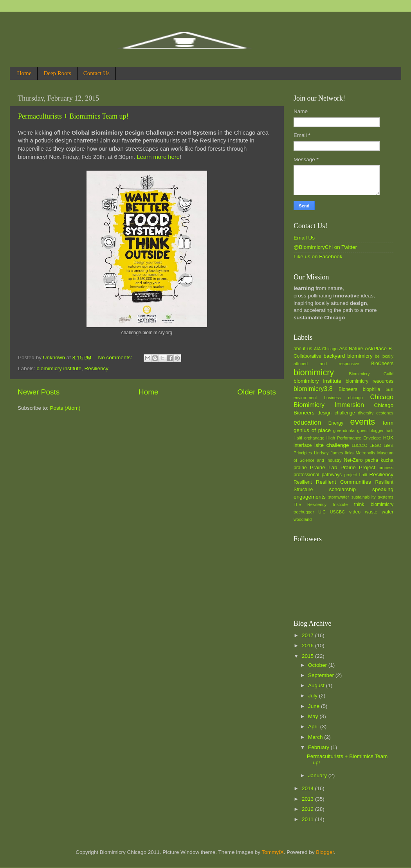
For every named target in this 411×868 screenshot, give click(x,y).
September (322, 675)
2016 (308, 646)
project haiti (355, 475)
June (315, 706)
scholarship (342, 489)
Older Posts (257, 392)
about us (303, 349)
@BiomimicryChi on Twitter (325, 247)
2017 (308, 635)
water (388, 512)
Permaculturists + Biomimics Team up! (73, 116)
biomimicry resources (370, 381)
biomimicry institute (59, 368)
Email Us (304, 238)
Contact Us (96, 73)
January (318, 775)
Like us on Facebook (318, 257)
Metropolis (366, 453)
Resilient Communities (343, 482)
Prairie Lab (324, 467)
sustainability (364, 497)
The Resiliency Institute (321, 504)
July (314, 696)
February (319, 747)
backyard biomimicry (348, 356)
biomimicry (314, 372)
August (317, 685)
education (307, 422)
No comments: (116, 357)
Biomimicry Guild (371, 374)
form (388, 423)
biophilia (372, 389)
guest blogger (370, 430)
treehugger (304, 512)
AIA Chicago (326, 349)
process (386, 468)
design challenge (336, 413)
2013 (308, 799)
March (316, 737)
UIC (322, 512)
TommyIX (272, 852)
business (333, 398)
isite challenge (332, 445)
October (318, 665)
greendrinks (344, 430)
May (314, 716)
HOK (388, 438)
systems (386, 497)
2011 (308, 819)
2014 (308, 788)
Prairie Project (358, 467)
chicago (356, 398)
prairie (300, 468)
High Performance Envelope (354, 438)
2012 (308, 809)
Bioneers (348, 389)
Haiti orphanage (309, 438)
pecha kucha (379, 460)
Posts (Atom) (65, 408)
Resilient (303, 482)
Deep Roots (57, 73)
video (355, 512)
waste (371, 512)
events (362, 422)
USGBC (337, 512)
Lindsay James (328, 453)
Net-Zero (353, 460)
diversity (366, 413)
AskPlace (376, 348)
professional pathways (318, 475)
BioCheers (382, 364)
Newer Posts (39, 392)
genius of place (312, 430)
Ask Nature (351, 349)
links (350, 453)
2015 (308, 656)
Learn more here (158, 157)
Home (24, 73)
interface (303, 445)
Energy (336, 423)
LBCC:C (359, 445)
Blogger (325, 852)
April (314, 727)
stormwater (338, 497)
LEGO (375, 445)
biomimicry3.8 (313, 389)
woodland (303, 519)
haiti (389, 430)
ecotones (385, 413)
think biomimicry (374, 504)
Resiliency (97, 368)
